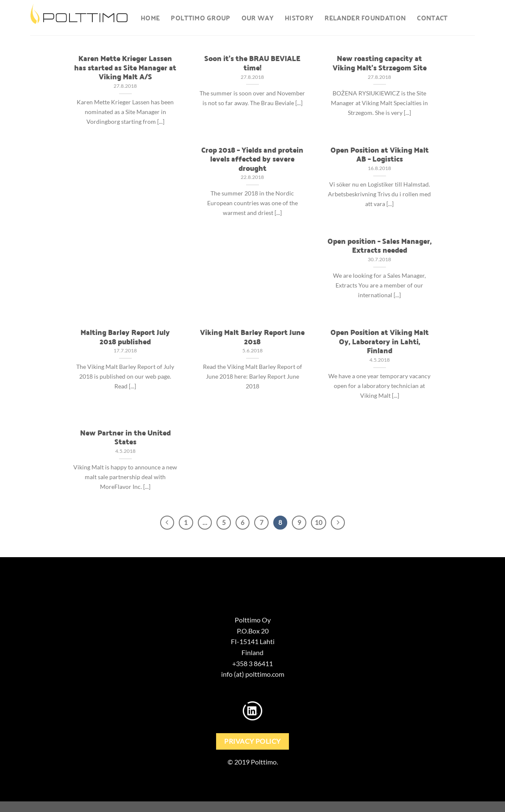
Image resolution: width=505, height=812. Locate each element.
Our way (258, 18)
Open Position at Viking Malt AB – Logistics (380, 154)
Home (150, 18)
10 (319, 522)
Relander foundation (365, 18)
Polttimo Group (200, 18)
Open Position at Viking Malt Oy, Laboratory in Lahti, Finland (380, 341)
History (299, 18)
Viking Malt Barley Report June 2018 (252, 336)
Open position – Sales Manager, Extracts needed (380, 245)
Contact (432, 18)
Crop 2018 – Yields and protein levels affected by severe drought (252, 159)
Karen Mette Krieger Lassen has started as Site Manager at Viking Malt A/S (125, 67)
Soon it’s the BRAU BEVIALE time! (252, 63)
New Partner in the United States (125, 437)
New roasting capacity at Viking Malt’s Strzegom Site (380, 63)
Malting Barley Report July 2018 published (125, 336)
